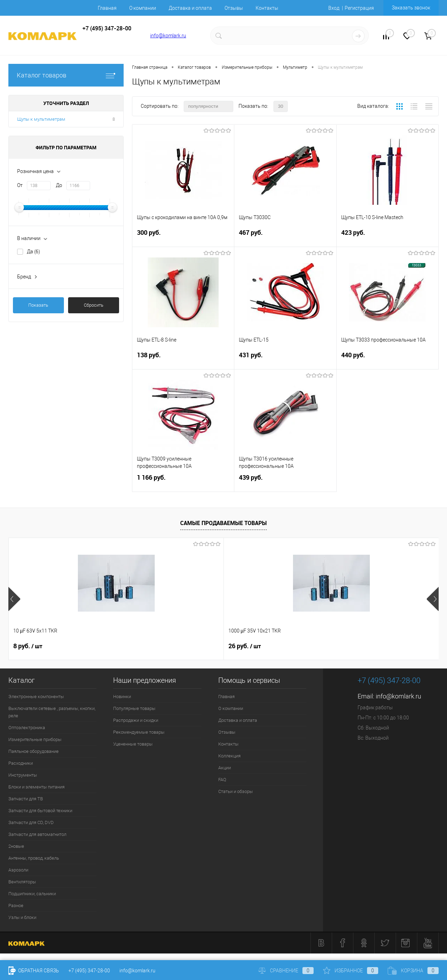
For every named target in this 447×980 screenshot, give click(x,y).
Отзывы (234, 8)
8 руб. (28, 646)
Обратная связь (34, 971)
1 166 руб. (183, 482)
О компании (143, 8)
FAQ (222, 780)
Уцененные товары (133, 744)
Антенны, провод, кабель (34, 858)
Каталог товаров (66, 75)
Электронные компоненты (36, 697)
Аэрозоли (18, 870)
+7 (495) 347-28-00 (89, 971)
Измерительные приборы (35, 739)
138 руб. (183, 359)
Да (34, 252)
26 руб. (137, 646)
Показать (38, 305)
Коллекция (229, 756)
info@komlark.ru (168, 36)
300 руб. (183, 237)
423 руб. (387, 237)
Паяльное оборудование (34, 751)
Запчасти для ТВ (26, 799)
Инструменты (23, 775)
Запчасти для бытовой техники (40, 811)
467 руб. (285, 237)
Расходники (21, 763)
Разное (16, 906)
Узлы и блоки (22, 917)
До (59, 185)
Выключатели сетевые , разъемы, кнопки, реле (52, 712)
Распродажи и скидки (136, 720)
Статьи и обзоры (236, 791)
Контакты (267, 8)
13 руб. (245, 646)
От (20, 185)
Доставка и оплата (190, 8)
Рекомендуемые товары (139, 732)
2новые (16, 846)
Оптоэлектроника (27, 728)
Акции (225, 768)
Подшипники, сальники (32, 894)
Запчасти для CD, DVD (31, 822)
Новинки (122, 697)
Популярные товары (134, 708)
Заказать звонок (411, 8)
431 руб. (285, 359)
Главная (107, 8)
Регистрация (359, 8)
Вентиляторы (22, 882)
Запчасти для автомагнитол (37, 834)
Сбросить (94, 305)
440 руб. (387, 359)
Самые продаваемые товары (223, 523)
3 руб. (350, 646)
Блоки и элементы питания (36, 787)
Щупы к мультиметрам (41, 119)
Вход (334, 8)
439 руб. (285, 482)
